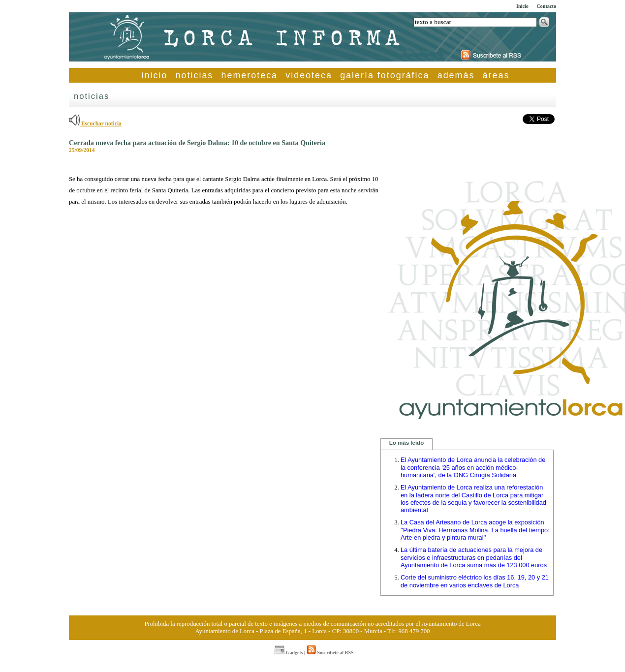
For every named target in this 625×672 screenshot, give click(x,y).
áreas (496, 75)
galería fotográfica (385, 75)
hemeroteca (250, 75)
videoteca (309, 75)
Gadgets (289, 653)
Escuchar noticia (95, 123)
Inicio (522, 6)
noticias (195, 75)
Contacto (546, 6)
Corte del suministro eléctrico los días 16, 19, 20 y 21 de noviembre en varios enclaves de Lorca (475, 581)
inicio (155, 75)
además (456, 75)
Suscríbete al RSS (330, 653)
